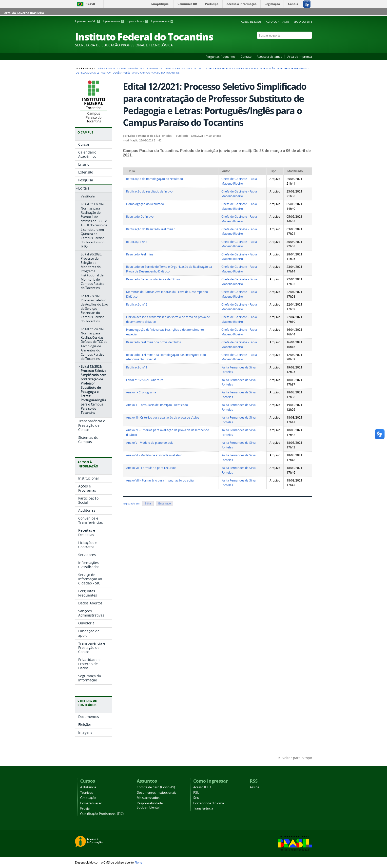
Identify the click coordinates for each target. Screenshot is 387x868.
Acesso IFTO (202, 787)
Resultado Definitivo (140, 217)
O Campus (167, 68)
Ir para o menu (114, 21)
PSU (196, 793)
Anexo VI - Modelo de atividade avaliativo (154, 455)
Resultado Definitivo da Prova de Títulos (153, 279)
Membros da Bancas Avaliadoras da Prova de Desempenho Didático (167, 294)
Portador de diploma (209, 803)
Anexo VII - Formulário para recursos (151, 468)
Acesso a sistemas (269, 57)
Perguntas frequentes (221, 57)
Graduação (88, 798)
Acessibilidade (251, 22)
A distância (88, 787)
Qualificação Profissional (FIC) (102, 814)
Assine (254, 787)
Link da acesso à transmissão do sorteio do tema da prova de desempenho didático (168, 319)
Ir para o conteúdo (88, 21)
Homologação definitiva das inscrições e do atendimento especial (165, 332)
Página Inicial (107, 68)
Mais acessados (148, 798)
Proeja (85, 808)
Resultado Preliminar (140, 254)
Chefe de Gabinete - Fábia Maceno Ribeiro (239, 181)
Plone (138, 862)
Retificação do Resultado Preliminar (150, 229)
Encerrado (164, 503)
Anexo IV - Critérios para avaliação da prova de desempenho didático (168, 432)
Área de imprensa (300, 57)
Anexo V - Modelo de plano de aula (150, 443)
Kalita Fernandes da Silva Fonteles (239, 370)
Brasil (91, 4)
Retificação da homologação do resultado (155, 179)
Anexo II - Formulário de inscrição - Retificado (157, 405)
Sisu (196, 798)
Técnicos (87, 793)
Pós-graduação (91, 803)
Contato (246, 57)
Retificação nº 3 (137, 242)
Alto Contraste (277, 22)
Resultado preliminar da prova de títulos (154, 342)
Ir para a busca (138, 21)
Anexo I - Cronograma (141, 392)
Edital (148, 503)
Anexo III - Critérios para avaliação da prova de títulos (163, 417)
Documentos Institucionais (156, 793)
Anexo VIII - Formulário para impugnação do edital (160, 480)
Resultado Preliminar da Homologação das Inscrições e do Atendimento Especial (166, 357)
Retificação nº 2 (137, 304)
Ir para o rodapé (162, 21)
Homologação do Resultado (145, 204)
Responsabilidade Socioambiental (150, 805)
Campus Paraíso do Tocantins (139, 68)
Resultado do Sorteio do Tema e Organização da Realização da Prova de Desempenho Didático (169, 269)
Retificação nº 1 (137, 367)
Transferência (203, 808)
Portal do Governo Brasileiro (23, 13)
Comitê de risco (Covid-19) (156, 787)
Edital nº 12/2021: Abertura (145, 380)
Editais (181, 68)
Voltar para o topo (297, 758)
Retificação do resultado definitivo (149, 191)
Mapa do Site (303, 22)
